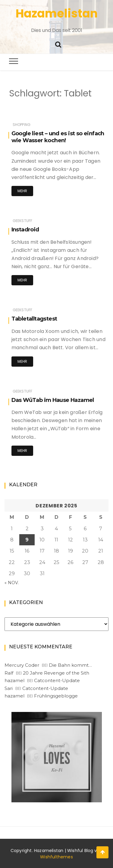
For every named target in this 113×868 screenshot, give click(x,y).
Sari (9, 688)
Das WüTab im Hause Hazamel (53, 400)
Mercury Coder (22, 665)
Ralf (9, 673)
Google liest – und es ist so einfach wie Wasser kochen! (58, 137)
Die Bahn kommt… (70, 665)
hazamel (14, 680)
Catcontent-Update (57, 680)
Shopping (22, 125)
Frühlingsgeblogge (56, 696)
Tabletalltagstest (34, 319)
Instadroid (25, 230)
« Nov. (12, 583)
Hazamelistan (57, 13)
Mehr (22, 191)
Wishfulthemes (56, 857)
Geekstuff (23, 221)
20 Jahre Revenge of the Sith (56, 673)
